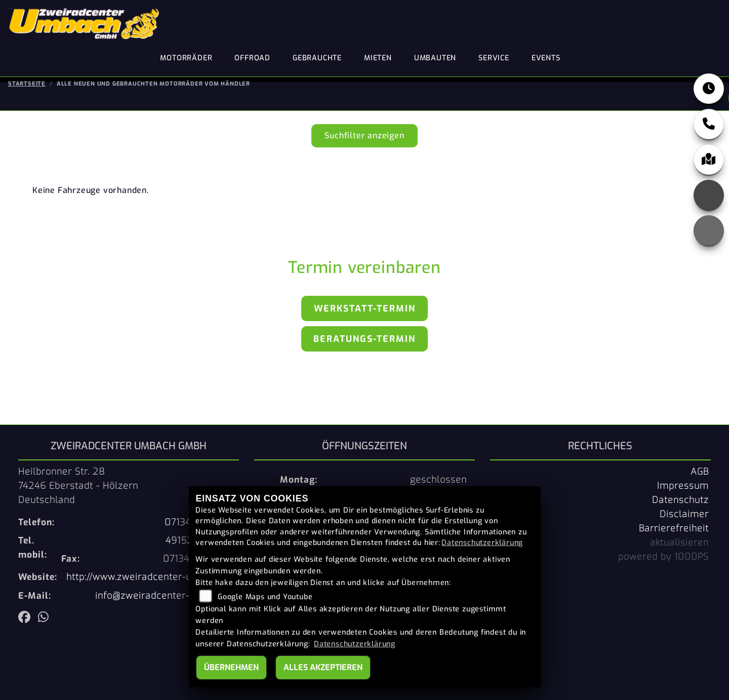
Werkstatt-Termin (365, 308)
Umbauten (435, 58)
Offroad (252, 58)
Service (494, 58)
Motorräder (186, 58)
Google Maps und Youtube (265, 597)
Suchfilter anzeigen (364, 135)
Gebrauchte (317, 58)
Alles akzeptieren (323, 667)
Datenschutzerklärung (482, 543)
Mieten (378, 58)
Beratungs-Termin (364, 339)
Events (546, 58)
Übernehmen (231, 667)
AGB (700, 472)
